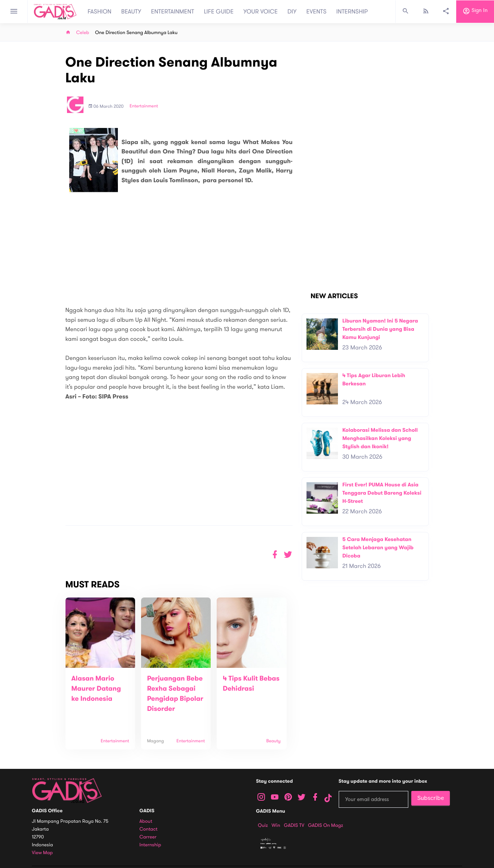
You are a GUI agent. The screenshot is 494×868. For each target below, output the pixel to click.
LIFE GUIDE (219, 12)
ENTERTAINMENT (173, 12)
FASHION (100, 12)
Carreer (148, 837)
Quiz (263, 825)
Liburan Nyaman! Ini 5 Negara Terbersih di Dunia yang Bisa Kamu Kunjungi (380, 329)
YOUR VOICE (260, 12)
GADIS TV (294, 825)
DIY (292, 12)
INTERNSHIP (352, 12)
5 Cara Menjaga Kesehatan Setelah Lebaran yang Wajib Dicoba (378, 547)
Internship (150, 845)
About (146, 821)
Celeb (83, 33)
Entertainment (144, 106)
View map (42, 853)
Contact (149, 829)
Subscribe (431, 798)
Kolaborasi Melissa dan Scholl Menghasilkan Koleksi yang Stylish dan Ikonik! (380, 438)
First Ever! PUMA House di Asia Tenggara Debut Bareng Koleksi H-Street (382, 493)
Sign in (475, 12)
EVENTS (317, 12)
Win (276, 825)
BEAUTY (131, 12)
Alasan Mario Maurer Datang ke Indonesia (96, 689)
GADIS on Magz (326, 825)
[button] (288, 555)
